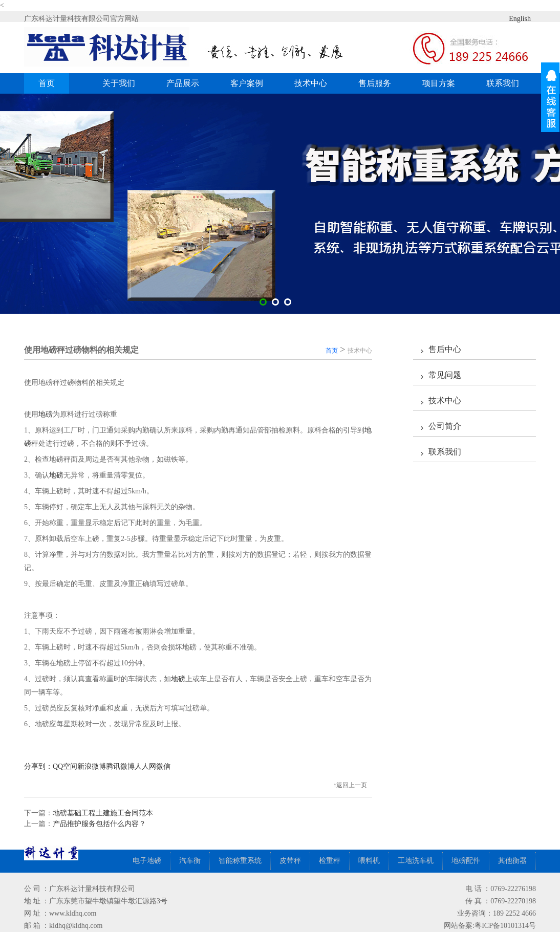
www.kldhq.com (73, 913)
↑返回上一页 (350, 785)
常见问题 (445, 375)
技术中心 (311, 83)
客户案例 (251, 83)
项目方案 (439, 83)
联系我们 (503, 83)
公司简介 (445, 426)
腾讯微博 (120, 766)
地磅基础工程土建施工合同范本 (103, 813)
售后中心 (445, 349)
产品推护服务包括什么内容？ (99, 824)
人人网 (145, 766)
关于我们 (119, 83)
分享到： (38, 766)
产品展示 (187, 83)
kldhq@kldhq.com (76, 926)
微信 (163, 766)
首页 (47, 83)
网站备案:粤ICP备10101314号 (490, 926)
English (512, 18)
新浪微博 (92, 766)
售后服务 (375, 83)
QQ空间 (65, 766)
